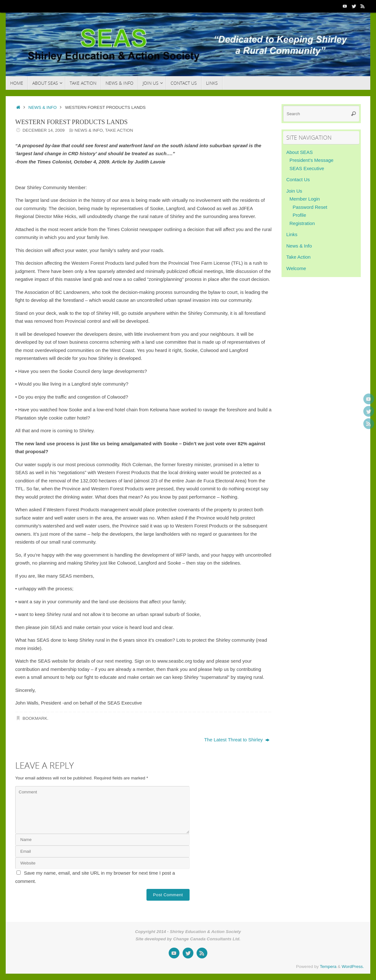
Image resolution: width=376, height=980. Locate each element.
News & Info (43, 107)
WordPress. (353, 967)
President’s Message (311, 160)
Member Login (305, 199)
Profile (299, 215)
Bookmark (35, 718)
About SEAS (299, 152)
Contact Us (298, 179)
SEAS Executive (307, 168)
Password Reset (310, 207)
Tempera (328, 967)
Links (292, 234)
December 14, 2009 (44, 130)
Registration (302, 223)
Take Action (119, 130)
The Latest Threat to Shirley (237, 740)
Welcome (296, 268)
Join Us (294, 191)
